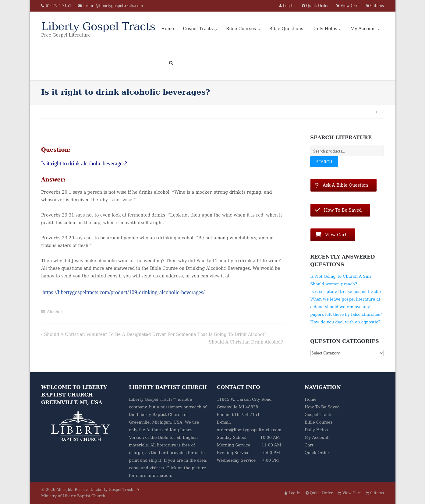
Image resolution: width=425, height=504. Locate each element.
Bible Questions (286, 29)
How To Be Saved (322, 407)
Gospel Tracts (198, 29)
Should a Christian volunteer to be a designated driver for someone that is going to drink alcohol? (155, 334)
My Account (363, 29)
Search (324, 162)
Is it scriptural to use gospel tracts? (346, 292)
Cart (309, 445)
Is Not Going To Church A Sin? (341, 276)
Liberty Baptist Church (160, 415)
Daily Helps (325, 29)
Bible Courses (241, 29)
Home (168, 29)
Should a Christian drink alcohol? (246, 342)
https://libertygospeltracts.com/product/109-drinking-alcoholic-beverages (123, 292)
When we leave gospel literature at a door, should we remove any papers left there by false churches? (346, 307)
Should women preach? (334, 284)
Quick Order (317, 453)
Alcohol (54, 312)
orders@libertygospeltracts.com (113, 6)
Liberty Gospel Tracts (114, 490)
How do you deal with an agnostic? (345, 322)
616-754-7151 (58, 6)
